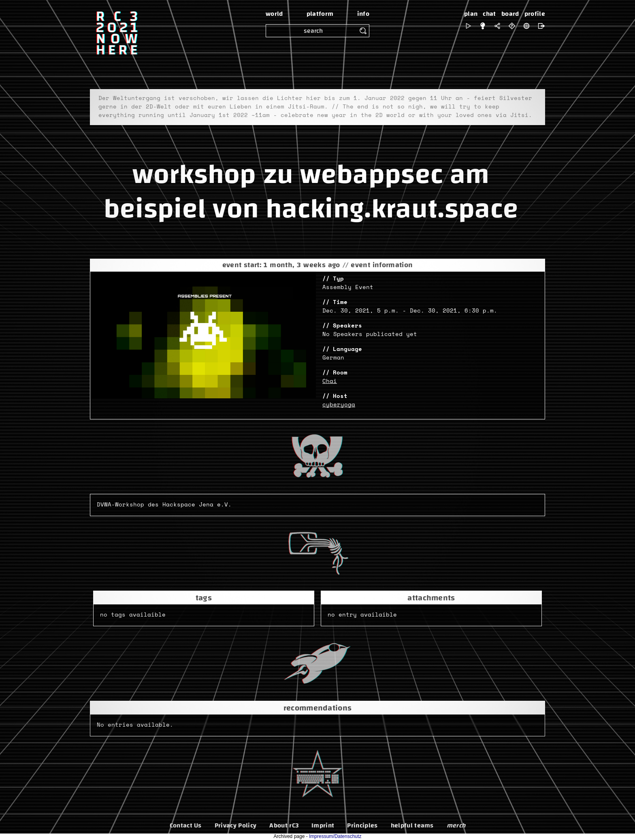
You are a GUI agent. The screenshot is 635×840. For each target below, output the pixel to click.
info (363, 14)
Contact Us (186, 825)
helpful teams (412, 825)
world (274, 14)
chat (489, 14)
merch (456, 825)
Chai (330, 381)
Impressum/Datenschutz (335, 836)
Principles (362, 825)
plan (471, 14)
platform (320, 14)
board (510, 14)
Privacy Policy (235, 825)
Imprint (323, 825)
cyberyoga (339, 405)
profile (535, 14)
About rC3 (284, 825)
